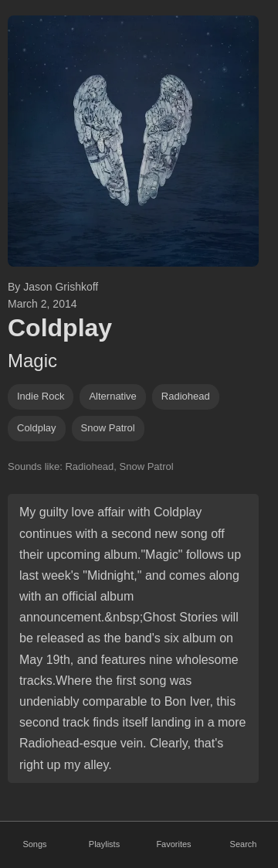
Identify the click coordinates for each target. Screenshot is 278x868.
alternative (112, 396)
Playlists (104, 844)
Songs (34, 844)
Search (244, 844)
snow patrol (108, 428)
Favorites (173, 844)
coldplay (37, 428)
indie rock (41, 396)
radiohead (186, 396)
